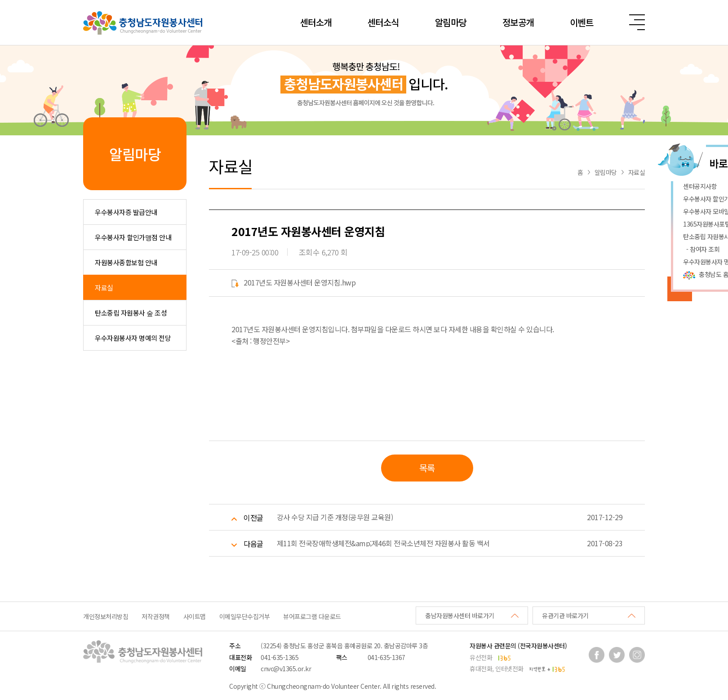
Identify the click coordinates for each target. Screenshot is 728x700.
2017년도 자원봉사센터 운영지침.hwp (293, 282)
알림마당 (451, 22)
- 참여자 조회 (701, 249)
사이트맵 (195, 616)
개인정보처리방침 (106, 616)
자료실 (104, 288)
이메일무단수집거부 (245, 616)
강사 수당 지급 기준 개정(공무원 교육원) (335, 517)
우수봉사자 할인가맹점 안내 (133, 237)
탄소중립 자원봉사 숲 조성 (131, 313)
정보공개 (518, 22)
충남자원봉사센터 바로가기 (460, 615)
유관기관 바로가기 (565, 615)
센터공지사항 (700, 186)
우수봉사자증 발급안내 (126, 212)
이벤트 (582, 22)
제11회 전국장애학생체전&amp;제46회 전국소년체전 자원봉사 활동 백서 (383, 543)
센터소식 (383, 22)
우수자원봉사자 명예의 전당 (133, 338)
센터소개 (316, 22)
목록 (427, 468)
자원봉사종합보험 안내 (126, 262)
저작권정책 (156, 616)
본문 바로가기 (0, 0)
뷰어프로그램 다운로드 (312, 616)
